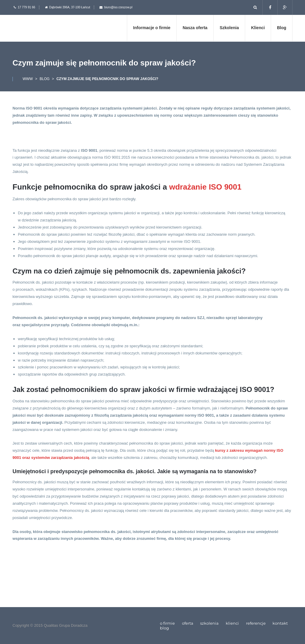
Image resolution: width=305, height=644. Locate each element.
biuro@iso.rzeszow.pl (118, 7)
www (28, 79)
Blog (45, 79)
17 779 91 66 (27, 7)
